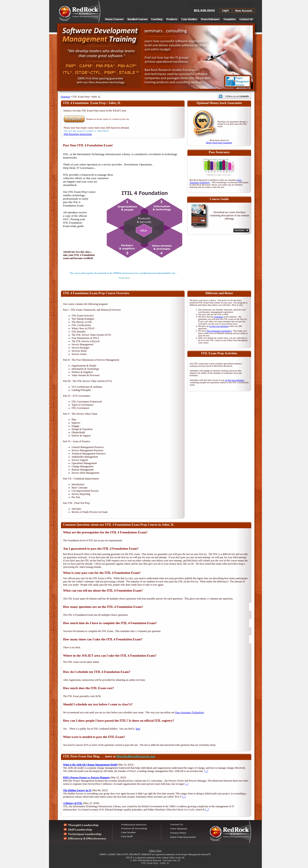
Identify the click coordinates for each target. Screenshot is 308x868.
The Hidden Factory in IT (77, 790)
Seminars (66, 97)
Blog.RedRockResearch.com (136, 756)
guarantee (218, 317)
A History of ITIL (73, 803)
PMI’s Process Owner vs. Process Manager (87, 777)
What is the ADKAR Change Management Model (90, 765)
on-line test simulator (219, 326)
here (138, 729)
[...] (206, 771)
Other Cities (155, 851)
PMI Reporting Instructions (78, 134)
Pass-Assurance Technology (219, 331)
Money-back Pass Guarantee (219, 143)
